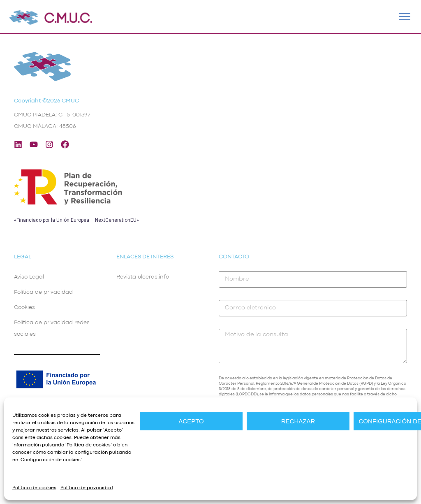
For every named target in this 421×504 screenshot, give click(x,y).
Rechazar (298, 421)
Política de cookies (89, 445)
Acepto (191, 421)
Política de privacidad (87, 488)
